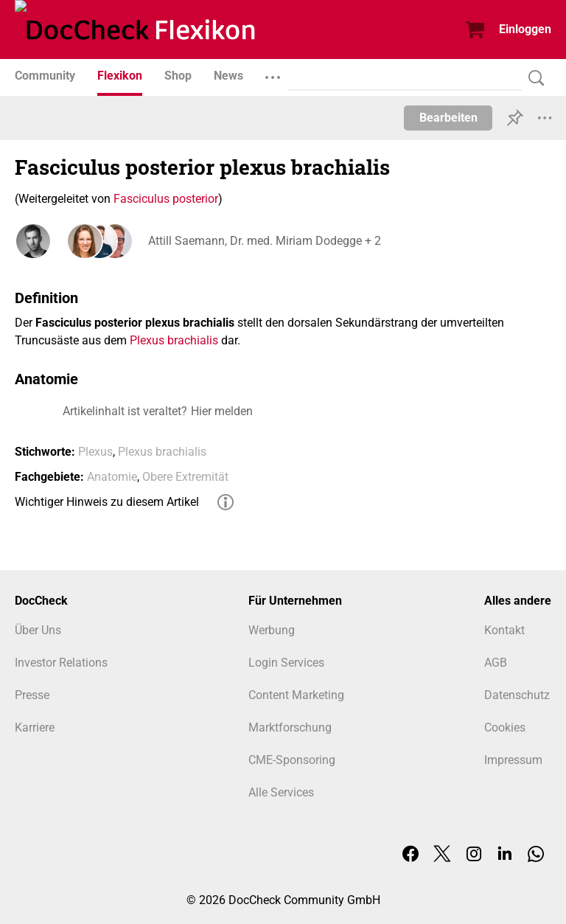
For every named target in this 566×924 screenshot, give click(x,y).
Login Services (286, 663)
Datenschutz (517, 695)
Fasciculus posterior (166, 199)
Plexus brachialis (174, 340)
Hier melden (222, 411)
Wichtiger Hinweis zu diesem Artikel (107, 502)
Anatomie (112, 477)
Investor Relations (61, 663)
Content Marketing (296, 695)
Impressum (513, 760)
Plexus (95, 452)
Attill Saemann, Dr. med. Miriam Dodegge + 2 (264, 241)
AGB (496, 663)
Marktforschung (290, 727)
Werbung (272, 630)
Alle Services (281, 792)
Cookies (505, 727)
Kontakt (504, 630)
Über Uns (38, 630)
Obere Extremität (185, 477)
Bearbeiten (448, 118)
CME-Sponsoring (292, 760)
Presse (32, 695)
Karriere (35, 727)
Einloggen (525, 29)
